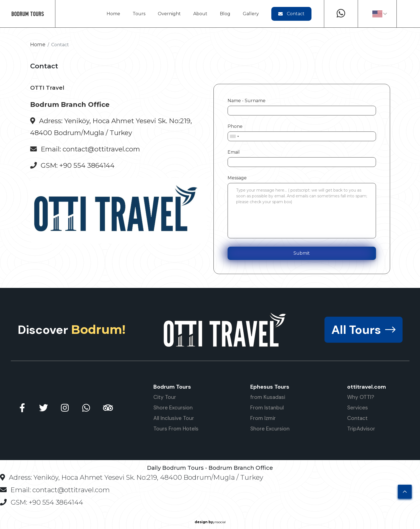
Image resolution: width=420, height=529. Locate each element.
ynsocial (210, 522)
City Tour (165, 397)
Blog (225, 14)
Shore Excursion (173, 408)
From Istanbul (267, 408)
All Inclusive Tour (174, 418)
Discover (72, 330)
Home (113, 14)
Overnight (169, 14)
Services (358, 408)
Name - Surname (247, 101)
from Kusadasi (268, 397)
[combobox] (234, 136)
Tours (139, 14)
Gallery (251, 14)
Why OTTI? (361, 397)
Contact (291, 14)
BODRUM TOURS (28, 14)
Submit (302, 253)
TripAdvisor (361, 429)
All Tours (364, 330)
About (200, 14)
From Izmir (263, 418)
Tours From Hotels (176, 429)
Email (234, 152)
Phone (235, 126)
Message (237, 178)
